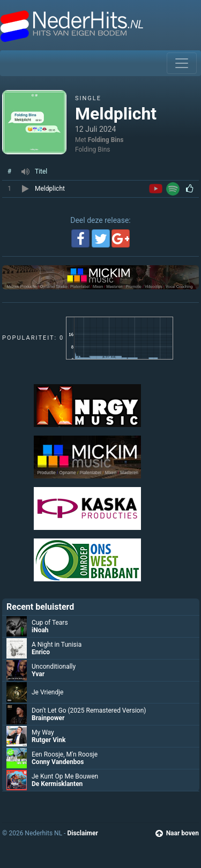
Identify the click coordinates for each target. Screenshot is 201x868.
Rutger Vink (49, 740)
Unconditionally (54, 667)
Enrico (41, 652)
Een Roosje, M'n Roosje (65, 754)
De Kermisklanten (57, 784)
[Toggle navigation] (182, 63)
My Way (43, 732)
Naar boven (177, 833)
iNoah (40, 630)
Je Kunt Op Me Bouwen (65, 776)
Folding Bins (106, 140)
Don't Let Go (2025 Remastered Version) (89, 710)
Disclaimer (82, 833)
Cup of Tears (50, 623)
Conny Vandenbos (58, 762)
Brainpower (48, 718)
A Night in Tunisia (57, 645)
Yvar (38, 674)
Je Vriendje (47, 692)
